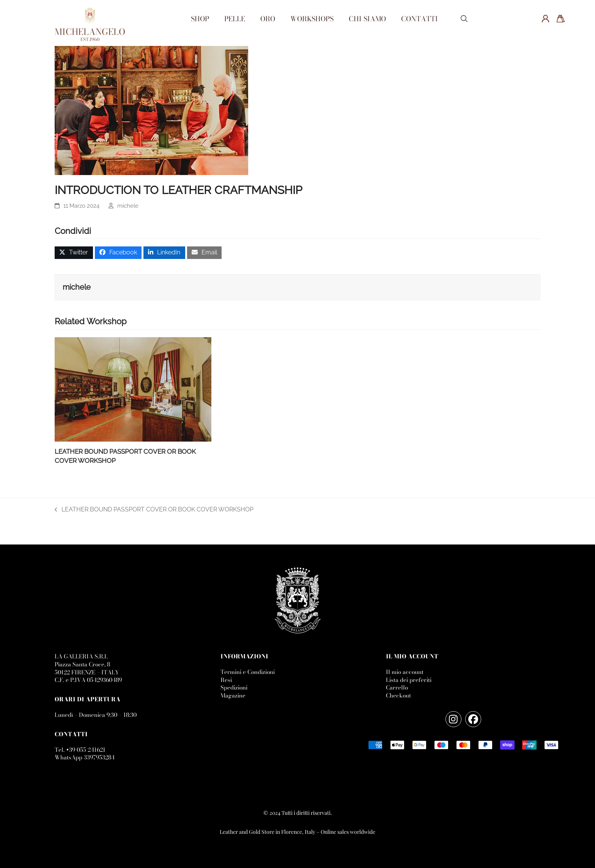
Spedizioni (234, 687)
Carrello (397, 687)
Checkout (398, 695)
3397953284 (99, 757)
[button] (464, 19)
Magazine (233, 695)
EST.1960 (90, 39)
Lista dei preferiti (409, 680)
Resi (226, 680)
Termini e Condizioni (248, 672)
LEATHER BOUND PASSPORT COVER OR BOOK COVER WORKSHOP (154, 510)
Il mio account (405, 672)
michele (128, 206)
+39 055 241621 (86, 750)
